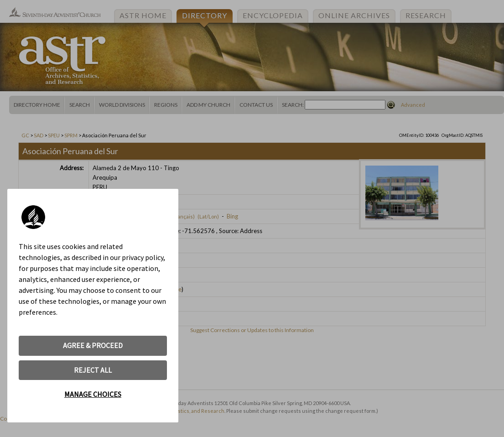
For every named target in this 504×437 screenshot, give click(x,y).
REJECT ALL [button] (93, 370)
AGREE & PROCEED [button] (93, 345)
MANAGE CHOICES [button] (93, 394)
